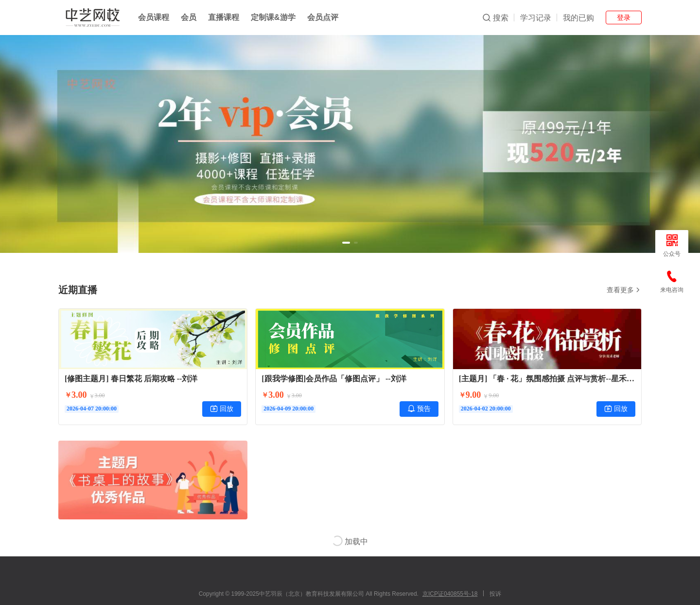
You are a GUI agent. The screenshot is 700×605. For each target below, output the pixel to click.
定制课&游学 (273, 17)
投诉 (495, 594)
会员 (189, 17)
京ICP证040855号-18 (450, 594)
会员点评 (323, 17)
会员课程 (154, 17)
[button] (346, 243)
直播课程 (224, 17)
